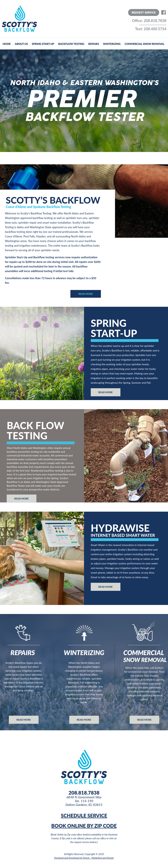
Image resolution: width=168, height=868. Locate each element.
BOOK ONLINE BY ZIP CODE (84, 826)
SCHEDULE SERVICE (84, 815)
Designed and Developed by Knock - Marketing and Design (84, 858)
